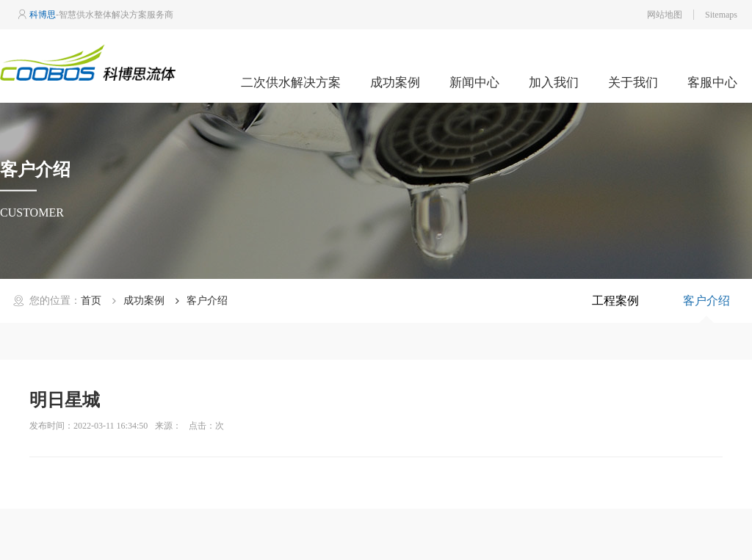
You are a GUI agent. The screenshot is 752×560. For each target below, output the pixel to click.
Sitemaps (721, 15)
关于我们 (633, 83)
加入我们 (554, 83)
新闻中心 (474, 83)
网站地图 (665, 15)
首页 (91, 301)
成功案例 (395, 83)
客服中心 (712, 83)
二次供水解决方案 (291, 83)
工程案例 (615, 301)
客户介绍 (706, 301)
